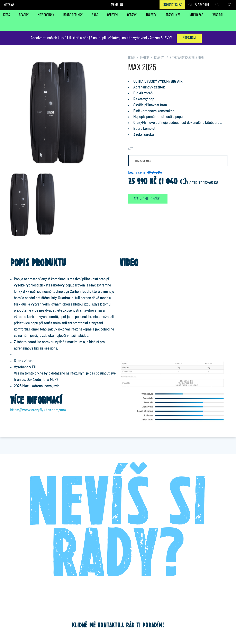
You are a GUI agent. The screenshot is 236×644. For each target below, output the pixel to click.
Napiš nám (189, 38)
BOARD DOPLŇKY (73, 15)
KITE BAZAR (196, 15)
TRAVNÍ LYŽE (173, 15)
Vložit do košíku (148, 199)
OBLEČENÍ (113, 15)
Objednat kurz (172, 5)
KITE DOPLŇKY (46, 15)
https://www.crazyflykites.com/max (38, 410)
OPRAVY (132, 15)
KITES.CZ (9, 5)
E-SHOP (144, 58)
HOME (131, 58)
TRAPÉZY (151, 15)
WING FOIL (218, 15)
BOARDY (24, 15)
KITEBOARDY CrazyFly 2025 (187, 58)
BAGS (95, 15)
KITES (7, 15)
